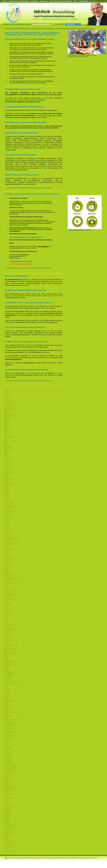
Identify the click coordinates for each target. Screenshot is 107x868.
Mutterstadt (7, 671)
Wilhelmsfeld (8, 837)
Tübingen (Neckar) (9, 798)
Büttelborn (7, 460)
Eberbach (7, 476)
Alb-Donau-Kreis (9, 390)
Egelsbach (7, 481)
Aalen (6, 387)
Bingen (6, 442)
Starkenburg (7, 783)
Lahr (5, 607)
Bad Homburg (8, 411)
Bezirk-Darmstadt (9, 438)
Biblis (6, 439)
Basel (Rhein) (8, 426)
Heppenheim (8, 548)
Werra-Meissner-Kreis (10, 825)
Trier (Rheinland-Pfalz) (10, 794)
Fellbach (6, 494)
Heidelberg (7, 536)
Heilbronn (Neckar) (9, 545)
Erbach (6, 487)
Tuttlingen (7, 800)
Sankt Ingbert (8, 758)
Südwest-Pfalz (8, 789)
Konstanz (7, 596)
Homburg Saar (8, 564)
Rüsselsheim (8, 748)
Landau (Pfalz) (8, 613)
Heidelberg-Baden (9, 537)
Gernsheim (7, 519)
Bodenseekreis (8, 450)
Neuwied (7, 687)
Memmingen (8, 657)
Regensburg (7, 717)
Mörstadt (7, 668)
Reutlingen (7, 721)
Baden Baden (8, 408)
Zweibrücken (8, 851)
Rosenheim (7, 743)
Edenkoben (7, 478)
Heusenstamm (8, 552)
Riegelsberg (7, 740)
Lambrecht (7, 608)
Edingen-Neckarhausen (11, 479)
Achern (6, 389)
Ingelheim (7, 570)
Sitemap (74, 19)
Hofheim (6, 561)
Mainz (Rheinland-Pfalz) (11, 645)
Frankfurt (7, 500)
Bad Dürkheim (8, 405)
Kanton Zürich (8, 580)
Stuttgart (6, 785)
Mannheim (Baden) (9, 650)
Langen (6, 617)
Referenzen (71, 24)
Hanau (6, 530)
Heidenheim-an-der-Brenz (11, 540)
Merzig (6, 659)
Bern (5, 435)
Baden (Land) (8, 407)
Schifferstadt (8, 763)
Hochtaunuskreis (9, 556)
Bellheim (6, 432)
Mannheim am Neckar (10, 648)
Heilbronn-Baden (9, 543)
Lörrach (6, 626)
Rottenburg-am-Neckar (11, 746)
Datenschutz (62, 19)
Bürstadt (6, 459)
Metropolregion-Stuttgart (11, 662)
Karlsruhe (7, 582)
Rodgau (6, 742)
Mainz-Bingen (8, 644)
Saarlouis (7, 754)
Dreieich (6, 475)
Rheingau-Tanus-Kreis (10, 723)
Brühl (6, 456)
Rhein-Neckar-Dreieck (10, 736)
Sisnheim (7, 780)
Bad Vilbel (7, 420)
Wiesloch (7, 835)
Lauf (5, 619)
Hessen (6, 551)
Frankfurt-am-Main (9, 502)
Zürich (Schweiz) (9, 850)
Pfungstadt (7, 706)
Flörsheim (7, 497)
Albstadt (6, 392)
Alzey (6, 395)
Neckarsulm (7, 677)
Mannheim (7, 647)
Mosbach (7, 669)
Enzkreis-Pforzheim (10, 484)
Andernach (7, 396)
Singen (6, 779)
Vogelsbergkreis (9, 808)
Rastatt (6, 714)
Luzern (6, 635)
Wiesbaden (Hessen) (10, 832)
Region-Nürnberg (9, 660)
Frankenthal (7, 499)
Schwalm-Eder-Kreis (10, 770)
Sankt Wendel (8, 761)
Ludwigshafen (8, 629)
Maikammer (7, 637)
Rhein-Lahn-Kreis (9, 725)
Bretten (6, 453)
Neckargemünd (8, 672)
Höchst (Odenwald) (10, 559)
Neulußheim (7, 680)
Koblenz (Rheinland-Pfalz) (11, 595)
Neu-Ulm (7, 685)
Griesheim (7, 524)
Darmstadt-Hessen (9, 468)
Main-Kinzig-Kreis (9, 638)
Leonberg (7, 622)
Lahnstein (7, 605)
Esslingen (7, 491)
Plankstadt (7, 711)
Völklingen (7, 807)
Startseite (8, 29)
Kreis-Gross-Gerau (9, 599)
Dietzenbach (8, 470)
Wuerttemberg (8, 843)
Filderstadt (7, 496)
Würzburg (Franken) (10, 846)
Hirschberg (7, 553)
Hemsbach (7, 546)
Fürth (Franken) (8, 512)
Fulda (6, 515)
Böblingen (7, 451)
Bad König (7, 413)
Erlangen (7, 488)
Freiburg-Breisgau (9, 506)
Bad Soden (7, 419)
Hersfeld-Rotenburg (10, 549)
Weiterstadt (7, 823)
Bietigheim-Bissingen (10, 441)
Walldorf (6, 819)
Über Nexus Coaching (10, 25)
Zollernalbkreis (8, 847)
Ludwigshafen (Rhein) (10, 631)
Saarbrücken (8, 749)
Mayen (6, 656)
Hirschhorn (7, 555)
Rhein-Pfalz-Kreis (9, 728)
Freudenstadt (8, 509)
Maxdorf (6, 654)
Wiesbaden (7, 831)
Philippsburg (8, 708)
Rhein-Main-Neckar (10, 733)
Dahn (6, 465)
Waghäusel (7, 813)
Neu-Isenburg (8, 678)
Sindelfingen (8, 777)
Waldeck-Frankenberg (10, 816)
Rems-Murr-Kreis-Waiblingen (12, 720)
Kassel (6, 585)
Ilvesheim (7, 568)
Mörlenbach (7, 666)
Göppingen (7, 522)
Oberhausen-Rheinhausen (12, 693)
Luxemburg (7, 632)
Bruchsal (7, 454)
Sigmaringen (8, 776)
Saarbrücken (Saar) (10, 751)
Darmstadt (7, 466)
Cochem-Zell (8, 462)
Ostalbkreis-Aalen (9, 702)
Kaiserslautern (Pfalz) (10, 577)
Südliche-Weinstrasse (10, 788)
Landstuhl (7, 616)
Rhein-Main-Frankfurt (10, 731)
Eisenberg (7, 482)
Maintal (6, 639)
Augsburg (7, 402)
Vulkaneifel (7, 810)
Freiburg (6, 505)
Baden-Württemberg (10, 410)
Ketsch (6, 589)
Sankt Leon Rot (8, 760)
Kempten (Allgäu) (9, 588)
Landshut (7, 614)
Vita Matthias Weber (24, 25)
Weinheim (7, 822)
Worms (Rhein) (8, 841)
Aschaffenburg (8, 399)
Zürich (6, 849)
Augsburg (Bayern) (9, 404)
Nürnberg (7, 688)
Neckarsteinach (8, 675)
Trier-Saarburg (8, 795)
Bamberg (7, 423)
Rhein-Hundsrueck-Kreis (11, 724)
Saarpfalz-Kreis (8, 755)
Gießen (6, 521)
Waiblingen (7, 814)
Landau (6, 611)
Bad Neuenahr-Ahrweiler (11, 416)
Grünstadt (7, 527)
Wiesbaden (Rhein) (10, 834)
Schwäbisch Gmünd (10, 767)
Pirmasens (7, 709)
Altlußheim (7, 393)
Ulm (5, 801)
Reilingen (7, 718)
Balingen (7, 422)
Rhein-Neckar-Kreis (10, 737)
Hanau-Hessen (8, 531)
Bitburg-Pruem (8, 447)
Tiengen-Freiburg (9, 791)
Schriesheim (8, 764)
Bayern (6, 429)
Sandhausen (8, 757)
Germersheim (8, 518)
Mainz (6, 642)
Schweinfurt (7, 773)
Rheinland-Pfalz (9, 727)
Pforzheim (7, 703)
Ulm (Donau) (8, 803)
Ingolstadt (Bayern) (9, 574)
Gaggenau (7, 516)
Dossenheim (8, 473)
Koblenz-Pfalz (8, 594)
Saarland (7, 752)
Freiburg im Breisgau (10, 508)
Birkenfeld (7, 445)
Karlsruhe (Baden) (9, 583)
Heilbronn (7, 542)
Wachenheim (8, 811)
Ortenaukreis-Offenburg (11, 700)
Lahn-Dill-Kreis (8, 604)
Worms (6, 840)
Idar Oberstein (8, 567)
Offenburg (7, 699)
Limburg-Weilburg (9, 625)
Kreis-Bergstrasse (9, 598)
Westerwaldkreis (9, 826)
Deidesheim (7, 469)
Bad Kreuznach (8, 414)
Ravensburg (7, 715)
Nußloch (6, 691)
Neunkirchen (8, 681)
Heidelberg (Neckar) (10, 539)
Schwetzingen (8, 774)
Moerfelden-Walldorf (10, 665)
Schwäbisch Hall (9, 768)
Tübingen (7, 797)
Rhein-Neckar (8, 734)
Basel (6, 425)
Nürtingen (7, 690)
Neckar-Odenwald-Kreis (11, 674)
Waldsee (6, 817)
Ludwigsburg (8, 628)
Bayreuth (7, 430)
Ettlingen (7, 493)
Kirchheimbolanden (10, 591)
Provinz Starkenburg (10, 712)
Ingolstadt (7, 571)
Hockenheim (8, 558)
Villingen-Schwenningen (11, 806)
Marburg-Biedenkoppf (10, 653)
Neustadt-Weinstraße (10, 684)
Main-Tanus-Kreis (9, 641)
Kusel (6, 601)
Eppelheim (7, 485)
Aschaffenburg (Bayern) (11, 401)
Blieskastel (7, 448)
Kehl (5, 586)
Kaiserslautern (8, 576)
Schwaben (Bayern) (10, 765)
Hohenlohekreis (8, 562)
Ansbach (7, 398)
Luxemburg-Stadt (9, 634)
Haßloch (6, 533)
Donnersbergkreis (9, 472)
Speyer (6, 782)
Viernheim (7, 804)
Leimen (6, 620)
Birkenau (7, 444)
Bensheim (7, 433)
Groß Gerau (7, 525)
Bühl (5, 457)
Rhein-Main (7, 730)
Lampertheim (8, 610)
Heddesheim (8, 534)
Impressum (48, 19)
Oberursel (7, 694)
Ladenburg (7, 602)
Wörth (6, 838)
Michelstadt (7, 663)
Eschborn (7, 490)
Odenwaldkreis (8, 696)
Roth (5, 745)
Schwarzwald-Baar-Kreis (11, 771)
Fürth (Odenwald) (9, 513)
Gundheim (7, 528)
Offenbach (7, 697)
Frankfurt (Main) (9, 503)
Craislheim (7, 463)
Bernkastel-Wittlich (9, 436)
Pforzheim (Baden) (9, 705)
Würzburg (7, 844)
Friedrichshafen (8, 511)
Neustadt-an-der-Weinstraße (12, 682)
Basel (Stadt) (8, 427)
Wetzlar (6, 829)
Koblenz (6, 592)
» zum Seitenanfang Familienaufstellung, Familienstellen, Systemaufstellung (28, 188)
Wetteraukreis (8, 828)
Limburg (6, 623)
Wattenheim (7, 820)
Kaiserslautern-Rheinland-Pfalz (13, 579)
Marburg (6, 651)
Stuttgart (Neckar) (9, 786)
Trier (5, 792)
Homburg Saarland (9, 565)
